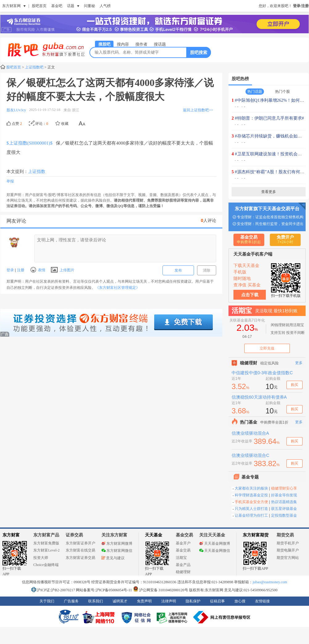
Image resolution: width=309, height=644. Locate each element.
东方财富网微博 (117, 544)
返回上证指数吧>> (198, 110)
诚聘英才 (120, 601)
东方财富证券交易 (80, 558)
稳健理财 (183, 572)
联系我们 (96, 601)
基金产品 (183, 565)
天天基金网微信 (215, 551)
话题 (71, 6)
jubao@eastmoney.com (270, 582)
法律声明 (169, 601)
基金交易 (183, 550)
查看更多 (269, 192)
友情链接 (262, 601)
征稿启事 (217, 601)
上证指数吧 (34, 67)
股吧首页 (39, 6)
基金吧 (57, 6)
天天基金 (154, 535)
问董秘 (89, 6)
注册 (20, 270)
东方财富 (11, 535)
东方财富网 (11, 6)
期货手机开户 (288, 543)
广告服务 (71, 601)
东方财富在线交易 (80, 550)
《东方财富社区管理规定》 (117, 288)
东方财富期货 (256, 535)
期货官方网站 (288, 558)
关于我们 (47, 601)
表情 (38, 270)
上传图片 (63, 270)
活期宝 (181, 558)
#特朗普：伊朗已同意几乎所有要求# (270, 118)
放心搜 (240, 601)
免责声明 (144, 601)
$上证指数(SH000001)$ (29, 143)
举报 (10, 181)
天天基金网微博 (215, 544)
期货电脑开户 (288, 550)
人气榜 (105, 6)
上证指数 (37, 172)
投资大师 (41, 558)
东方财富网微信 (117, 551)
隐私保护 (193, 601)
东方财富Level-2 (46, 550)
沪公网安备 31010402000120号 (161, 590)
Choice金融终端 (46, 565)
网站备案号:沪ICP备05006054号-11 (104, 590)
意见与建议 (113, 558)
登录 (11, 270)
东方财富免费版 (46, 543)
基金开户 (183, 543)
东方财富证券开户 (80, 543)
